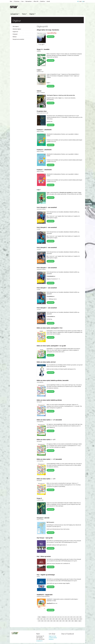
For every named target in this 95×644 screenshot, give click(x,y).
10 (71, 617)
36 (60, 621)
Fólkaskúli (15, 34)
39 (69, 621)
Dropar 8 (39, 498)
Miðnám (15, 36)
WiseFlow (43, 1)
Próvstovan (17, 1)
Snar (22, 1)
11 (74, 617)
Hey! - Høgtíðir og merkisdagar (46, 574)
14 (38, 619)
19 (54, 619)
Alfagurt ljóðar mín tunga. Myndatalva (48, 30)
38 (66, 621)
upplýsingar (51, 36)
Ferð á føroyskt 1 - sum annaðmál (47, 267)
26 (75, 619)
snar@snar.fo (39, 641)
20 (57, 619)
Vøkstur (39, 91)
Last (80, 621)
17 (47, 619)
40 (73, 621)
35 (57, 621)
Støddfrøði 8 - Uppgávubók (45, 594)
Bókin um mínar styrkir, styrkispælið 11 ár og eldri (51, 345)
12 (77, 617)
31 (45, 621)
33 (51, 621)
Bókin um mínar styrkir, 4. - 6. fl (46, 439)
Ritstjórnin (51, 639)
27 (78, 619)
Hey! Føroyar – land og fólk (45, 538)
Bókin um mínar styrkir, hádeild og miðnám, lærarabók (53, 380)
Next (76, 621)
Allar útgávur (16, 26)
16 (44, 619)
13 (80, 617)
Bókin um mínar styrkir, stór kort (46, 362)
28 (81, 619)
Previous (44, 617)
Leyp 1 (39, 189)
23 (66, 619)
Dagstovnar (15, 31)
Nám (11, 1)
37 (63, 621)
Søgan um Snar (52, 636)
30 (42, 621)
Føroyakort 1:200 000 (43, 518)
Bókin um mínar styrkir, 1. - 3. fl (46, 478)
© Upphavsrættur (53, 637)
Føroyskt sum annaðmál (18, 39)
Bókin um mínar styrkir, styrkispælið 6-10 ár (50, 328)
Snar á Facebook (68, 633)
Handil (48, 1)
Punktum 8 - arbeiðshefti (44, 149)
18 (50, 619)
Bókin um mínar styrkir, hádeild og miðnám (49, 400)
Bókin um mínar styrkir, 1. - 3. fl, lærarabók (49, 459)
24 (69, 619)
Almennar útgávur (17, 29)
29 (39, 621)
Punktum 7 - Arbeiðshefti (44, 169)
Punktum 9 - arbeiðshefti (44, 129)
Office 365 (36, 1)
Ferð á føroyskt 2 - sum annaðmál (47, 207)
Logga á (80, 1)
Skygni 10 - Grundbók (43, 49)
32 (48, 621)
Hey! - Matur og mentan (44, 556)
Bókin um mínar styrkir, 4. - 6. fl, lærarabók (49, 419)
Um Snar (52, 633)
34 (54, 621)
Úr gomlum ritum (42, 111)
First (39, 617)
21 (60, 619)
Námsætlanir (29, 1)
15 (41, 619)
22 (63, 619)
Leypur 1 (39, 69)
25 (72, 619)
